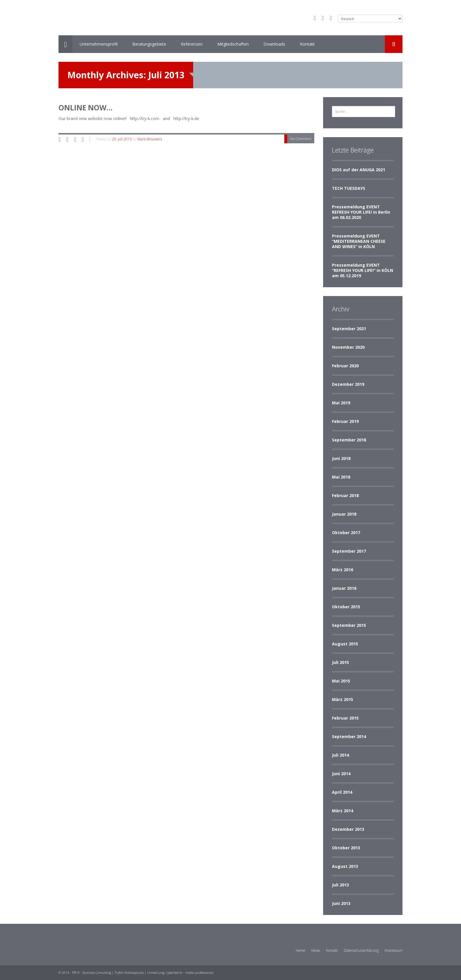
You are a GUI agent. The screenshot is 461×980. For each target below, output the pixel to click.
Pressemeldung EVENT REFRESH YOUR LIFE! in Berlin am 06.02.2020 (361, 212)
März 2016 (343, 570)
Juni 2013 (341, 903)
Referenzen (192, 44)
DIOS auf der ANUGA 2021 (359, 170)
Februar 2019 (345, 421)
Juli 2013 (340, 885)
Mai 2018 (341, 477)
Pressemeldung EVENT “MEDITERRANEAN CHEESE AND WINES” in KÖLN (359, 241)
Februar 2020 (345, 366)
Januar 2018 (344, 514)
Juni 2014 (341, 774)
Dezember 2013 (348, 829)
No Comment (301, 139)
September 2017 (349, 551)
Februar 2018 (345, 495)
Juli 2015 (340, 662)
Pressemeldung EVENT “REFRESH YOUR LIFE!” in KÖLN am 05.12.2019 (363, 270)
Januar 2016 (344, 588)
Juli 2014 (340, 755)
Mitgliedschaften (233, 44)
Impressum (394, 950)
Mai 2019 (341, 403)
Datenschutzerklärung (361, 950)
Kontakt (307, 44)
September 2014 (349, 736)
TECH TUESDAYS (349, 188)
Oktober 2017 (346, 533)
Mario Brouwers (150, 139)
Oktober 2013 (346, 848)
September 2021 (349, 329)
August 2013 (345, 866)
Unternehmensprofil (99, 44)
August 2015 (345, 644)
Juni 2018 (341, 458)
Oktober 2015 (346, 607)
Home (301, 950)
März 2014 (343, 811)
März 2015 (343, 699)
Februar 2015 (345, 718)
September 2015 (349, 625)
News (316, 950)
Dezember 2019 (348, 384)
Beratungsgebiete (149, 44)
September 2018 (349, 440)
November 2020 (348, 347)
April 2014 (342, 792)
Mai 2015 (341, 681)
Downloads (274, 44)
